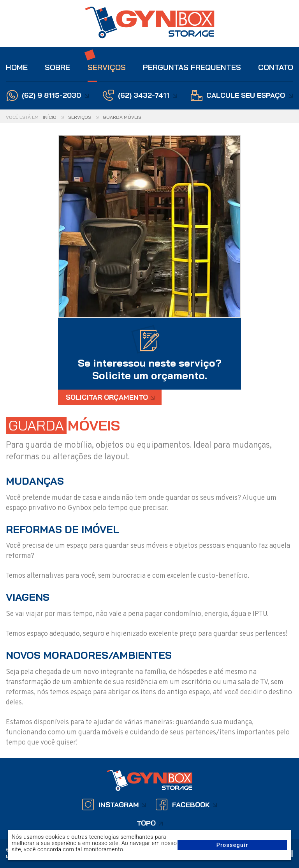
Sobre (57, 67)
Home (17, 67)
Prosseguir (232, 845)
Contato (276, 67)
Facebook (191, 805)
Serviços (107, 67)
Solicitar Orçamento (107, 397)
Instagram (119, 805)
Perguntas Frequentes (192, 67)
